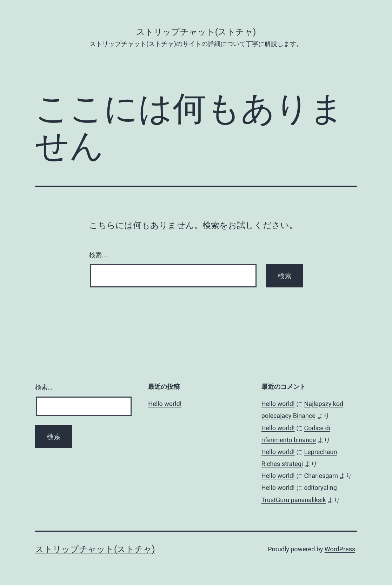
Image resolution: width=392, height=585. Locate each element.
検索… (99, 255)
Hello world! (165, 404)
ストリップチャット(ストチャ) (196, 32)
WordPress (340, 549)
